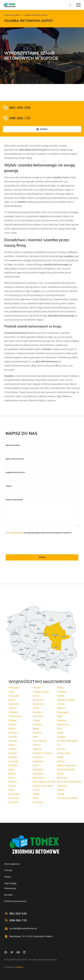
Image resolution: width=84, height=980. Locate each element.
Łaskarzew (38, 761)
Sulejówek (13, 704)
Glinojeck (61, 737)
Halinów (37, 745)
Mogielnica (38, 774)
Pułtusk (61, 794)
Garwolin (13, 737)
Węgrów (61, 708)
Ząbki (60, 716)
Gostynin (13, 741)
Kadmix (20, 967)
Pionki (11, 692)
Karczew (61, 749)
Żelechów (62, 720)
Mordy (60, 774)
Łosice (36, 765)
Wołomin (13, 712)
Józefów (13, 749)
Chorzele (37, 733)
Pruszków (62, 692)
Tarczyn (61, 704)
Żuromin (12, 724)
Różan (36, 696)
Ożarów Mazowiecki (43, 786)
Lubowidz (13, 761)
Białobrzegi (63, 724)
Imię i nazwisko (13, 445)
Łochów (61, 761)
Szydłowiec (38, 704)
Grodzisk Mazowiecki (67, 741)
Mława (12, 774)
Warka (36, 708)
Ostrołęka (13, 802)
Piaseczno (62, 786)
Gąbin (35, 737)
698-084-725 (20, 118)
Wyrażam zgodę (16, 533)
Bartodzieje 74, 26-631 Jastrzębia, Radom (31, 936)
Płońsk (36, 790)
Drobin (60, 733)
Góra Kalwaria (40, 741)
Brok (59, 729)
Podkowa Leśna (41, 692)
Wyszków (38, 712)
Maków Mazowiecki (67, 765)
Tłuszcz (12, 708)
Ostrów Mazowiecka (67, 798)
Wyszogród (63, 712)
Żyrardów (37, 724)
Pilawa (60, 688)
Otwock (12, 786)
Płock (35, 798)
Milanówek (38, 769)
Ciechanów (38, 802)
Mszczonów (39, 778)
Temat (9, 486)
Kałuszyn (37, 749)
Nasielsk (13, 782)
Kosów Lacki (63, 753)
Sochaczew (14, 794)
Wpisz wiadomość (14, 500)
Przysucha (14, 696)
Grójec (12, 745)
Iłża (59, 745)
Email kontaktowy (15, 459)
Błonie (36, 729)
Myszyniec (62, 778)
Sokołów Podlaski (66, 700)
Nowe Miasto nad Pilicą (44, 782)
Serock (12, 700)
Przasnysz (14, 798)
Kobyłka (12, 753)
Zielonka (13, 720)
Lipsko (60, 757)
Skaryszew (38, 700)
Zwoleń (36, 720)
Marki (11, 769)
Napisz (42, 129)
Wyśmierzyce (15, 716)
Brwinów (13, 733)
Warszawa (14, 688)
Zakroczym (38, 716)
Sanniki (60, 696)
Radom (61, 790)
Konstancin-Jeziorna (42, 753)
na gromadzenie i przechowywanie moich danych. (40, 533)
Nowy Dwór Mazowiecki (69, 782)
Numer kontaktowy (16, 473)
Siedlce (36, 794)
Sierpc (11, 790)
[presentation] (27, 544)
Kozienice (13, 757)
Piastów (37, 688)
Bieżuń (12, 729)
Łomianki (13, 765)
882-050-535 (20, 108)
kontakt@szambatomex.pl (23, 928)
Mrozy (12, 778)
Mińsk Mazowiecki (66, 769)
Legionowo (38, 757)
